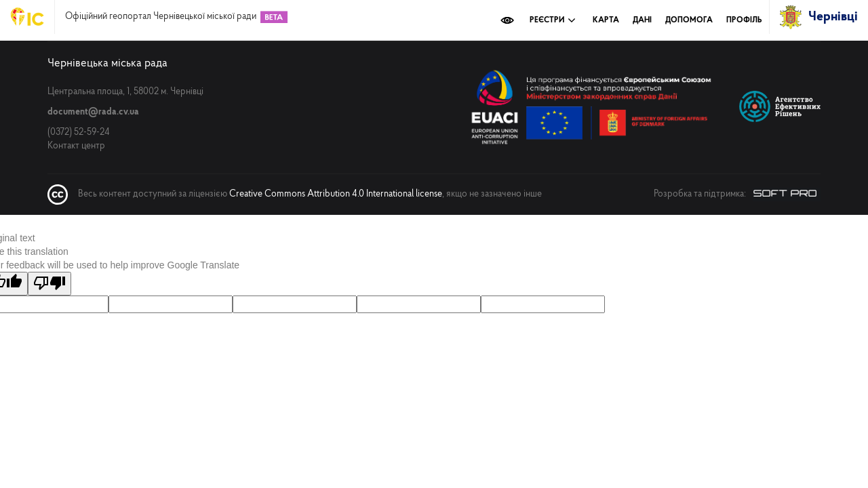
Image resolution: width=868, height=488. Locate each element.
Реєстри (553, 20)
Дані (642, 20)
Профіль (744, 20)
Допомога (689, 20)
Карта (606, 20)
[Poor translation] (50, 284)
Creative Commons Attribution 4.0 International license (336, 194)
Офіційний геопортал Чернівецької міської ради (161, 17)
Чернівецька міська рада (107, 63)
